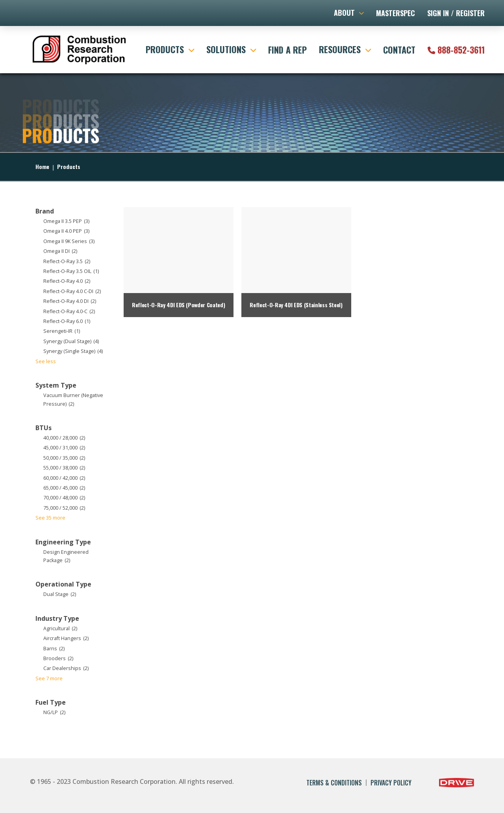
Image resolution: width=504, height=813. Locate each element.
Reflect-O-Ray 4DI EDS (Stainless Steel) (296, 305)
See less (46, 361)
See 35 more (50, 518)
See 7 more (49, 678)
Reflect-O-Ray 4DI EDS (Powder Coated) (178, 305)
